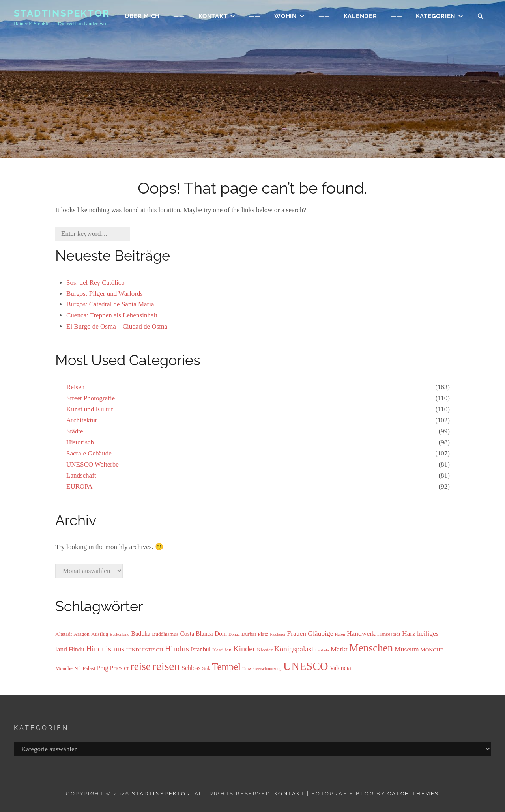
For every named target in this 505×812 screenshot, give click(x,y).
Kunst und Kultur (90, 409)
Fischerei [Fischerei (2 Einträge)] (278, 634)
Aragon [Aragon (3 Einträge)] (82, 634)
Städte (75, 431)
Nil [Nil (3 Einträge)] (78, 668)
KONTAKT (213, 18)
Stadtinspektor (62, 15)
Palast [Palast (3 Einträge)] (89, 668)
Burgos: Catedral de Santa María (110, 304)
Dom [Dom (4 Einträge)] (221, 634)
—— (179, 18)
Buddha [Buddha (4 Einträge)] (141, 634)
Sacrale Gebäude (89, 453)
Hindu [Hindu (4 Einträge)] (76, 649)
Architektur (82, 420)
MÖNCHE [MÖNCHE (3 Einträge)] (432, 650)
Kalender (360, 18)
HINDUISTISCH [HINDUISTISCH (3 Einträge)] (145, 650)
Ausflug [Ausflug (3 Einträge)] (100, 634)
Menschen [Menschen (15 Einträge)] (371, 648)
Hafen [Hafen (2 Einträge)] (340, 634)
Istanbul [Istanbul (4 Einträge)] (201, 649)
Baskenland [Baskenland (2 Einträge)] (120, 634)
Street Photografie (91, 398)
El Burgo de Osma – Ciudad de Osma (117, 326)
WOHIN (285, 18)
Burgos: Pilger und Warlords (105, 294)
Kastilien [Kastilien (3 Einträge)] (222, 650)
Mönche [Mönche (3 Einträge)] (64, 668)
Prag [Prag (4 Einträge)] (103, 668)
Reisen (75, 387)
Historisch (80, 442)
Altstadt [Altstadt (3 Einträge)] (64, 634)
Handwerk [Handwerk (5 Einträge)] (361, 633)
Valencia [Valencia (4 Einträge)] (340, 668)
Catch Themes (413, 794)
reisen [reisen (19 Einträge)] (166, 666)
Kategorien (436, 18)
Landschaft (81, 475)
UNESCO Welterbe (93, 464)
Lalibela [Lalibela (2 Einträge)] (322, 650)
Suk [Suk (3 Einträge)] (206, 668)
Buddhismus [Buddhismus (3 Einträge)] (165, 634)
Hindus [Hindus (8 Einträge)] (177, 649)
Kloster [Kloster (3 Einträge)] (265, 650)
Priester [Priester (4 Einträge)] (120, 668)
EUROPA (79, 486)
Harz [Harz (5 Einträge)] (409, 633)
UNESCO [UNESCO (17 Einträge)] (306, 666)
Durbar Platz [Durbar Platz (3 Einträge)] (255, 634)
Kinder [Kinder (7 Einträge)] (244, 649)
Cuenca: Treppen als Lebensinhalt (112, 315)
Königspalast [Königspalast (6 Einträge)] (294, 649)
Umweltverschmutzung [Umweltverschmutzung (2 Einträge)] (262, 669)
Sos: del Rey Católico (95, 283)
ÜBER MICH (142, 18)
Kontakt (289, 794)
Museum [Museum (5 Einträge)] (407, 649)
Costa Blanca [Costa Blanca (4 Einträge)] (196, 634)
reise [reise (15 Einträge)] (141, 666)
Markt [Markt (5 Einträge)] (339, 649)
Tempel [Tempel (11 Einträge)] (226, 667)
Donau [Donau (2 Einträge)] (234, 634)
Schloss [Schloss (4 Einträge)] (191, 668)
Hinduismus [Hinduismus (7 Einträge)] (105, 649)
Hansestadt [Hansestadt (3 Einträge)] (389, 634)
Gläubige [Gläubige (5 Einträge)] (320, 633)
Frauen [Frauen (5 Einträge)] (296, 633)
